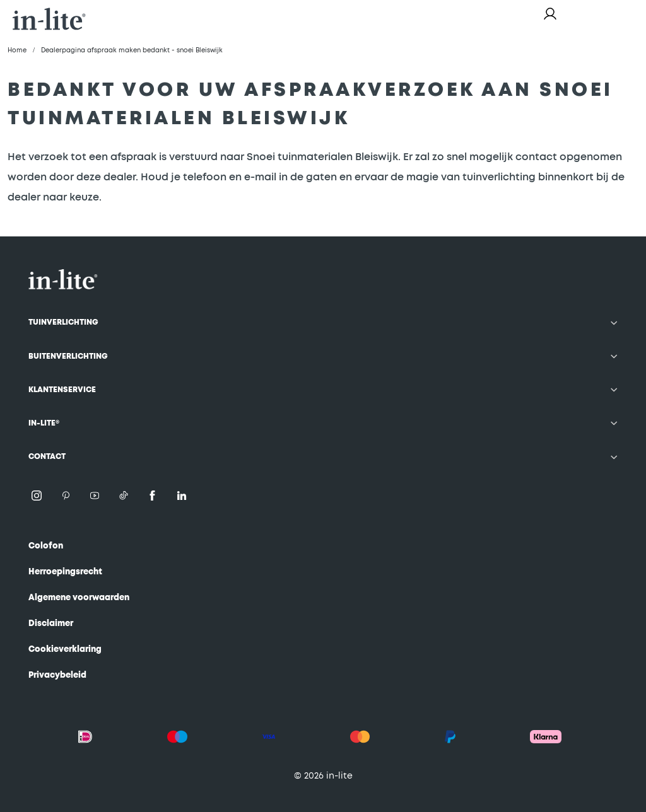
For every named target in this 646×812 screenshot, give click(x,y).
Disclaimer (51, 624)
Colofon (46, 546)
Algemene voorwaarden (79, 598)
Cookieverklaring (65, 650)
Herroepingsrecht (65, 572)
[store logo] (49, 19)
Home (17, 50)
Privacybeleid (57, 676)
